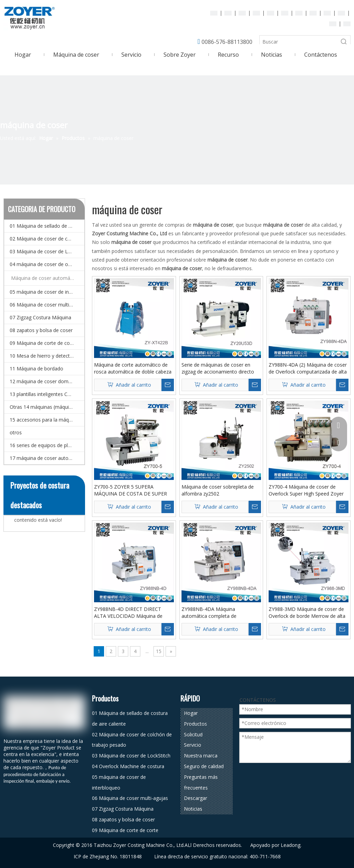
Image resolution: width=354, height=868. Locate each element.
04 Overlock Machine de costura (128, 766)
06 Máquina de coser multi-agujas (47, 305)
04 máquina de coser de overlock (47, 264)
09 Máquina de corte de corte (43, 343)
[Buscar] (299, 42)
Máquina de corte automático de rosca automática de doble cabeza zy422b (133, 368)
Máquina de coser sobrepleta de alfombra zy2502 (218, 490)
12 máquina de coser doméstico (46, 381)
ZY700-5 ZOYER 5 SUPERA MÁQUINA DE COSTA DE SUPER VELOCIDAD (131, 490)
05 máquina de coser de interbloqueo (47, 292)
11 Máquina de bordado (36, 369)
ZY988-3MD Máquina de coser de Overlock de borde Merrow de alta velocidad (307, 613)
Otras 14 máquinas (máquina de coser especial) (47, 407)
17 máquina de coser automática (47, 458)
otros (16, 432)
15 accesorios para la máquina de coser (47, 420)
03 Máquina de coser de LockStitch (47, 251)
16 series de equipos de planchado (47, 445)
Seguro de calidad (204, 766)
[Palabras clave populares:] (344, 42)
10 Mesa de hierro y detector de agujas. (47, 356)
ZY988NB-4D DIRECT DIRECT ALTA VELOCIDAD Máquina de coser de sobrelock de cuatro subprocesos (128, 613)
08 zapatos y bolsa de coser (41, 330)
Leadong (291, 845)
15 (159, 651)
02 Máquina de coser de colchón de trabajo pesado (47, 239)
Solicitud (193, 734)
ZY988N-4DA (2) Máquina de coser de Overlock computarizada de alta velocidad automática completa (308, 368)
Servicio (193, 745)
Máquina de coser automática (45, 278)
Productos (195, 724)
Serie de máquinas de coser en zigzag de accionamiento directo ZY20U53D (218, 368)
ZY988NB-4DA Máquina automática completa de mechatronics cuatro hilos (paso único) (217, 613)
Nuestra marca (201, 756)
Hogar (191, 713)
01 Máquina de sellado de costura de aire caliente (47, 226)
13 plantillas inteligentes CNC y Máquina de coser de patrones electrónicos (47, 394)
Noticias (193, 809)
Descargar (195, 798)
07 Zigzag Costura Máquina (40, 317)
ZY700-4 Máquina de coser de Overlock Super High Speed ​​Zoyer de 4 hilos (306, 490)
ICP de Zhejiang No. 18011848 (108, 856)
